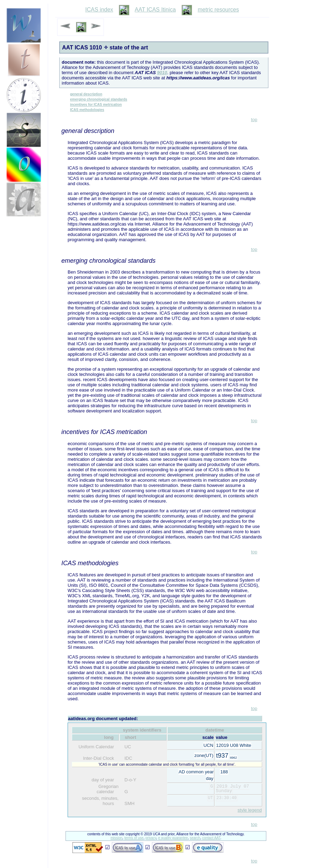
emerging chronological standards (99, 99)
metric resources (218, 10)
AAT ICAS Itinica (155, 10)
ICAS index (99, 10)
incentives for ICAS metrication (96, 105)
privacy (151, 838)
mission (116, 838)
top (254, 120)
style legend (250, 810)
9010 (162, 73)
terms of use (134, 838)
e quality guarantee (173, 838)
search (195, 838)
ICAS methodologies (87, 110)
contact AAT (211, 838)
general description (86, 94)
